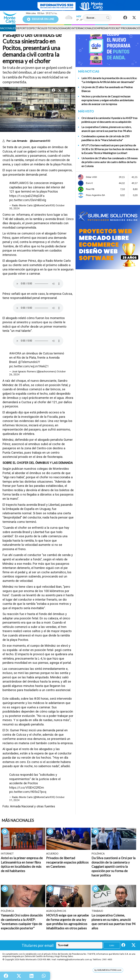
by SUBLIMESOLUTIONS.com (108, 970)
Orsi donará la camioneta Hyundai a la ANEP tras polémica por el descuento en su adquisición (109, 120)
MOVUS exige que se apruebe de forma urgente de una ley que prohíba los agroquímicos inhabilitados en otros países (67, 922)
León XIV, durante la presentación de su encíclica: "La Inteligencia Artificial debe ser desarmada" (109, 80)
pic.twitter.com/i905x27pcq (28, 792)
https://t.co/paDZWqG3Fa (27, 196)
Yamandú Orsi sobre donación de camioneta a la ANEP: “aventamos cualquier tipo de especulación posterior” (22, 922)
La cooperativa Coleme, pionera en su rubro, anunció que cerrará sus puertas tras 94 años (107, 129)
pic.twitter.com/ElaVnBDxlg (28, 200)
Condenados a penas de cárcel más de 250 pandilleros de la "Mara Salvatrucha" (105, 138)
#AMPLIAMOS (19, 183)
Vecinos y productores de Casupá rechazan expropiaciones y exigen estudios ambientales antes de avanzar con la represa (108, 100)
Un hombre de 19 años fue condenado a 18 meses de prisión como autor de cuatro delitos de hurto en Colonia (110, 162)
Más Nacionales (18, 820)
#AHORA (15, 353)
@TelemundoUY (29, 362)
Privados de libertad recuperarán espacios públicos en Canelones (67, 862)
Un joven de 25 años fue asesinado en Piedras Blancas (107, 89)
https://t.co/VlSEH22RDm (27, 788)
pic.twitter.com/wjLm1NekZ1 (29, 366)
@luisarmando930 (40, 141)
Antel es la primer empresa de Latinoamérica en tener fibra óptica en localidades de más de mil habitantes (22, 864)
